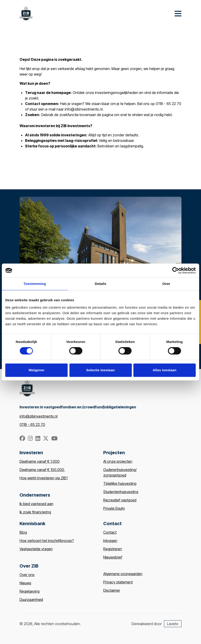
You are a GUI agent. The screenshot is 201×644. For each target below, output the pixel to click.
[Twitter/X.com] (46, 439)
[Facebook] (23, 439)
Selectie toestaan (100, 370)
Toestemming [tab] (35, 284)
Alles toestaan (165, 370)
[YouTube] (54, 439)
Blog (23, 532)
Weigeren (36, 370)
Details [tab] (100, 284)
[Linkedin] (38, 439)
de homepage (58, 93)
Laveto (173, 624)
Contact (110, 532)
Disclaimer (112, 590)
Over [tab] (166, 284)
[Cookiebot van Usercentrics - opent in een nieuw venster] (176, 270)
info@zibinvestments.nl (39, 416)
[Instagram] (31, 439)
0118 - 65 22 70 (32, 424)
